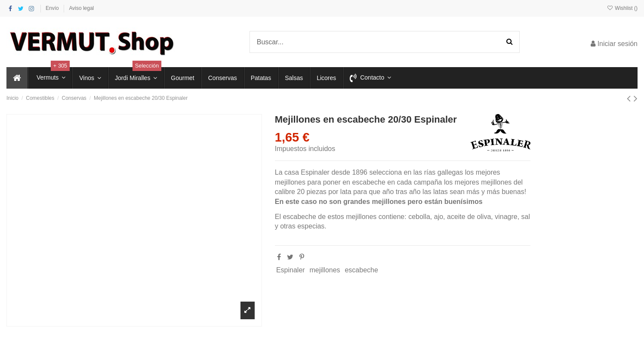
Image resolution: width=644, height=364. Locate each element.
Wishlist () (622, 8)
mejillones (325, 270)
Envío (53, 8)
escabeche (361, 270)
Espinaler (291, 270)
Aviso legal (81, 8)
